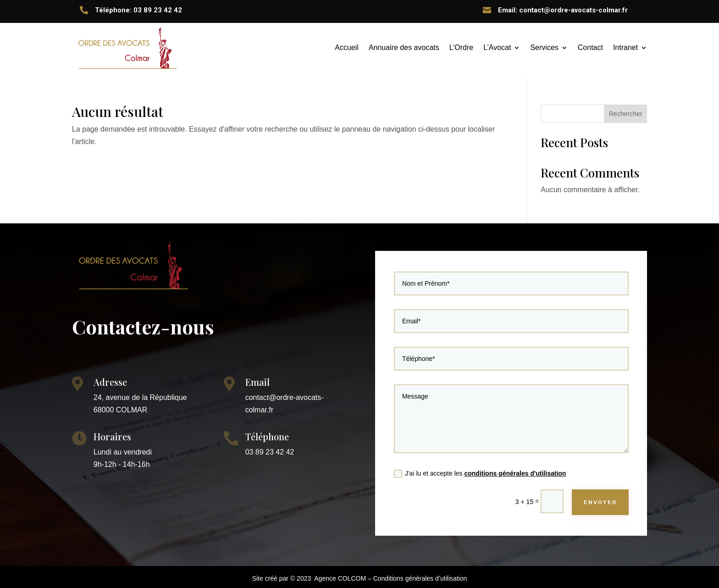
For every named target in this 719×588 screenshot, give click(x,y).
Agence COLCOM (340, 578)
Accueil (347, 47)
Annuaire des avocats (404, 47)
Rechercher (625, 114)
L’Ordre (461, 47)
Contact (590, 47)
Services (544, 47)
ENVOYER (595, 496)
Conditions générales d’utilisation (420, 578)
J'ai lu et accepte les (481, 469)
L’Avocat (497, 47)
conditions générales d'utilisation (515, 469)
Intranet (625, 47)
